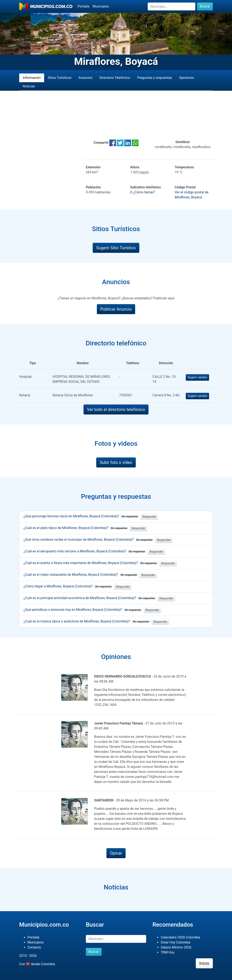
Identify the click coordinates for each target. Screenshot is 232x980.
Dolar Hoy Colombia (176, 942)
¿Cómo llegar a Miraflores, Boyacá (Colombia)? (68, 586)
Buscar (205, 6)
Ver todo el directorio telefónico (116, 409)
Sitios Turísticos (60, 78)
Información (32, 78)
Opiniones (186, 78)
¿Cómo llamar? (144, 192)
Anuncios (85, 78)
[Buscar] (172, 6)
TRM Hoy (168, 952)
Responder (149, 516)
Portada (83, 6)
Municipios (101, 6)
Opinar (116, 853)
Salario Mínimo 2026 (176, 947)
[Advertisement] (116, 115)
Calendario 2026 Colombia (180, 937)
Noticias (29, 86)
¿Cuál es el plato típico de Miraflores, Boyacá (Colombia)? (76, 528)
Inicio (204, 963)
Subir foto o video (116, 462)
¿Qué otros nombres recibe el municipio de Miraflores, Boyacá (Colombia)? (89, 540)
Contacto (34, 947)
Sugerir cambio (197, 377)
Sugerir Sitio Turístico (116, 248)
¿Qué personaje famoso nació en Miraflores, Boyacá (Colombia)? (82, 516)
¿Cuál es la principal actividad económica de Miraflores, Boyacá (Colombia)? (90, 598)
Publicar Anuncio (116, 309)
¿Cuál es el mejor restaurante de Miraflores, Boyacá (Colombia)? (81, 575)
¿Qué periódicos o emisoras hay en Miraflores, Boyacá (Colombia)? (83, 610)
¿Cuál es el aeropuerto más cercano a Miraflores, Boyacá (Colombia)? (85, 551)
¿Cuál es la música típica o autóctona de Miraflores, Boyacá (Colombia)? (87, 621)
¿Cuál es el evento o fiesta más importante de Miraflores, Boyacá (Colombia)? (91, 563)
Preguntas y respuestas (155, 78)
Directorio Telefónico (115, 78)
